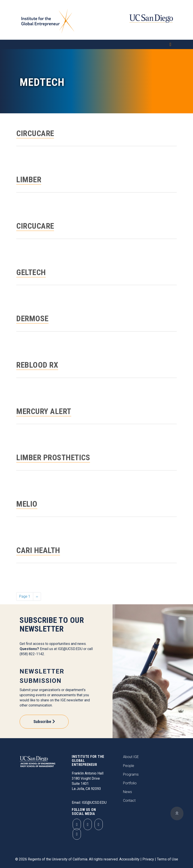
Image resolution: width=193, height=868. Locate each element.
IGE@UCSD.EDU (70, 649)
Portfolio (130, 783)
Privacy (148, 859)
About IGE (131, 757)
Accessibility (129, 859)
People (129, 766)
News (127, 792)
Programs (131, 774)
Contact (129, 801)
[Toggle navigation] (96, 44)
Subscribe (42, 722)
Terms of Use (167, 859)
